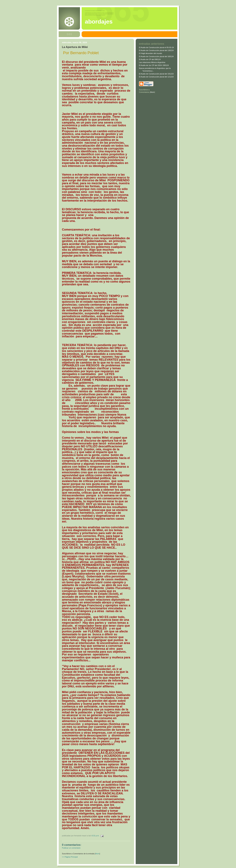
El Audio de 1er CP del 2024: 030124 (154, 65)
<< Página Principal (70, 857)
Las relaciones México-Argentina (152, 62)
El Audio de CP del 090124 (150, 59)
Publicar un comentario (71, 848)
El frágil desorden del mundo (151, 53)
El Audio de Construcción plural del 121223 (156, 77)
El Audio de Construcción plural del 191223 (156, 74)
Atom (97, 854)
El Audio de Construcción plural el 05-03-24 (156, 47)
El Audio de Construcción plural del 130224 (156, 50)
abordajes (99, 22)
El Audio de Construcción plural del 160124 (156, 56)
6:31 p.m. (96, 836)
